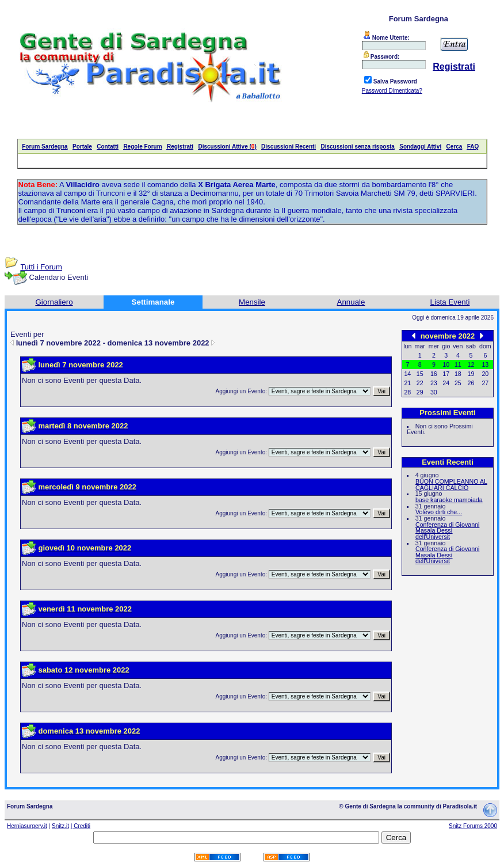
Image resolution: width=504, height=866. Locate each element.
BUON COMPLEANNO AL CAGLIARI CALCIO (451, 485)
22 (420, 383)
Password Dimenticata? (392, 91)
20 (485, 374)
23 (434, 383)
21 (407, 383)
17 (446, 374)
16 (434, 374)
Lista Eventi (450, 302)
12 (471, 364)
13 (485, 364)
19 (471, 374)
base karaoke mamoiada (449, 500)
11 (458, 364)
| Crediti (81, 826)
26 (471, 383)
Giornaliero (54, 302)
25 (458, 383)
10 (446, 364)
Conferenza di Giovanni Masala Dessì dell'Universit (447, 531)
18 (458, 374)
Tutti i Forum (41, 267)
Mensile (252, 302)
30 (434, 392)
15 (420, 374)
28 (407, 392)
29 (420, 392)
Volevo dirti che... (439, 512)
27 (485, 383)
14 (407, 374)
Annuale (351, 302)
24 (446, 383)
